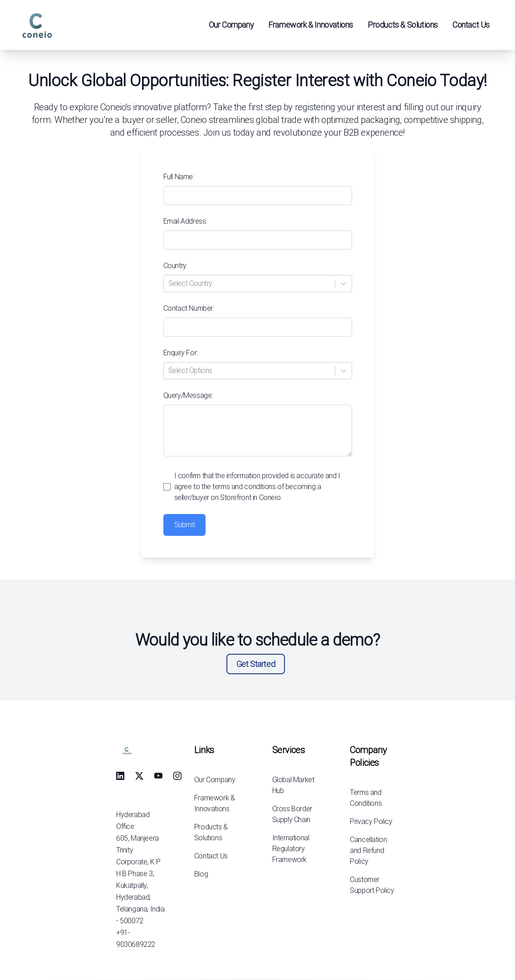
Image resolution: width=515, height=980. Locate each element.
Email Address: (185, 221)
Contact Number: (189, 308)
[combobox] (169, 284)
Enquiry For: (181, 353)
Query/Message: (188, 395)
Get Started (256, 664)
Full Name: (179, 177)
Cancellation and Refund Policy (368, 850)
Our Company (231, 25)
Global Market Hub (293, 785)
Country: (176, 266)
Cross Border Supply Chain (292, 814)
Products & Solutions (403, 25)
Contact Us (471, 25)
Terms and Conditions (366, 798)
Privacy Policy (371, 821)
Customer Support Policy (372, 885)
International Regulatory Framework (291, 849)
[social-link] (120, 776)
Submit (185, 525)
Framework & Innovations (311, 25)
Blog (201, 874)
